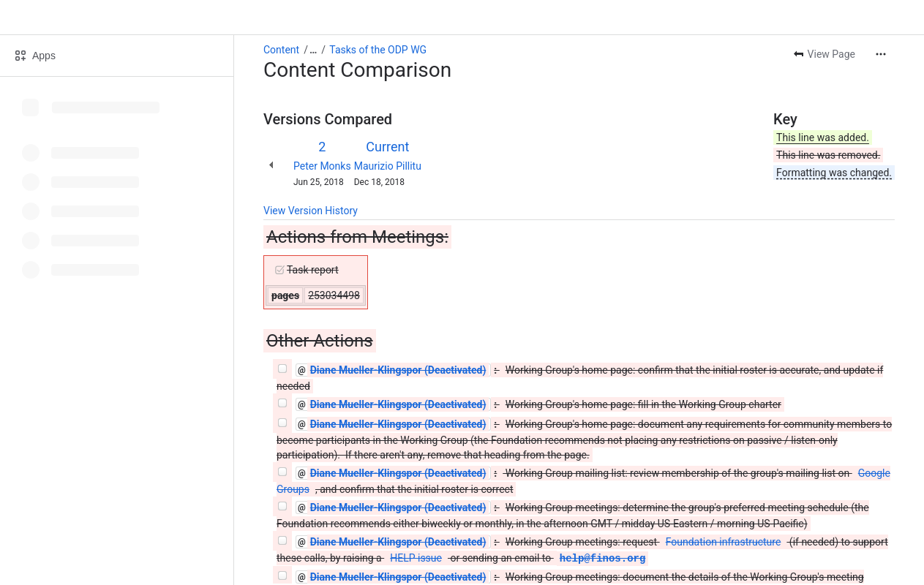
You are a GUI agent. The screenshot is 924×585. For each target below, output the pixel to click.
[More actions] (881, 54)
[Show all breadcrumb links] (313, 50)
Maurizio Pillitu (388, 166)
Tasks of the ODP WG (378, 50)
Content (281, 50)
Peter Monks (322, 166)
